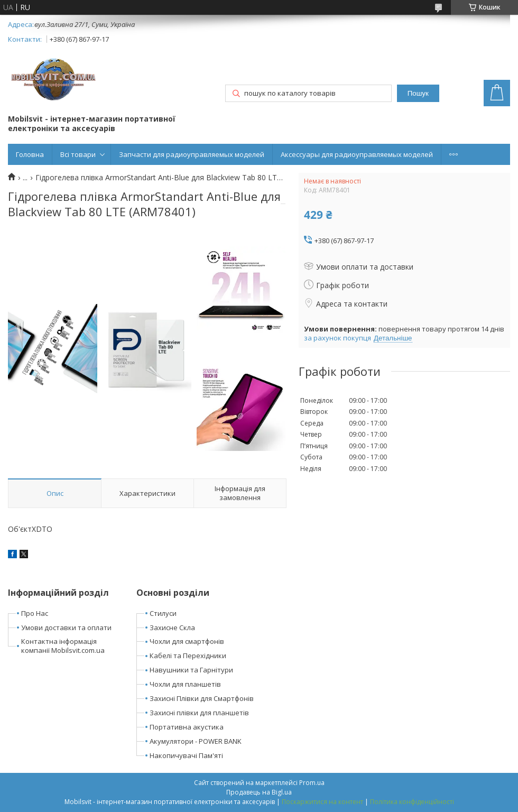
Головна (30, 154)
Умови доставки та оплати (66, 628)
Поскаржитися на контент (322, 802)
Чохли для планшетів (185, 684)
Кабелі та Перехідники (188, 656)
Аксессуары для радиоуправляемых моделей (357, 154)
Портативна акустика (187, 727)
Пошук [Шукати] (418, 93)
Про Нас (35, 613)
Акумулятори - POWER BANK (196, 741)
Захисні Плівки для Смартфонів (202, 698)
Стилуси (163, 613)
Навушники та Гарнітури (191, 670)
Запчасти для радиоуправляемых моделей (192, 154)
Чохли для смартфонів (187, 641)
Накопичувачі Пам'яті (186, 755)
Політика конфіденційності (412, 802)
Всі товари (78, 154)
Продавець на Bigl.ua (259, 792)
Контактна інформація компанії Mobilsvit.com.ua (63, 646)
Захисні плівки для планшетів (199, 713)
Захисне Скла (172, 628)
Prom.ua (312, 783)
